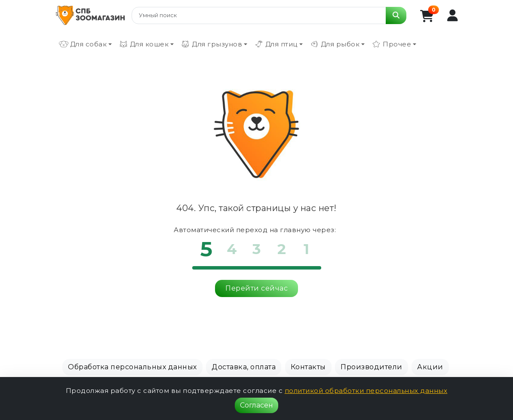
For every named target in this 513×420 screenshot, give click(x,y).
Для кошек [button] (144, 44)
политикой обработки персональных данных (366, 391)
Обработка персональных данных (132, 367)
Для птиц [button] (276, 44)
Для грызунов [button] (211, 44)
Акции (430, 367)
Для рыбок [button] (335, 44)
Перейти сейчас (256, 288)
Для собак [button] (83, 44)
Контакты (308, 367)
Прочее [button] (391, 44)
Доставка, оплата (244, 367)
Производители (372, 367)
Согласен (256, 405)
